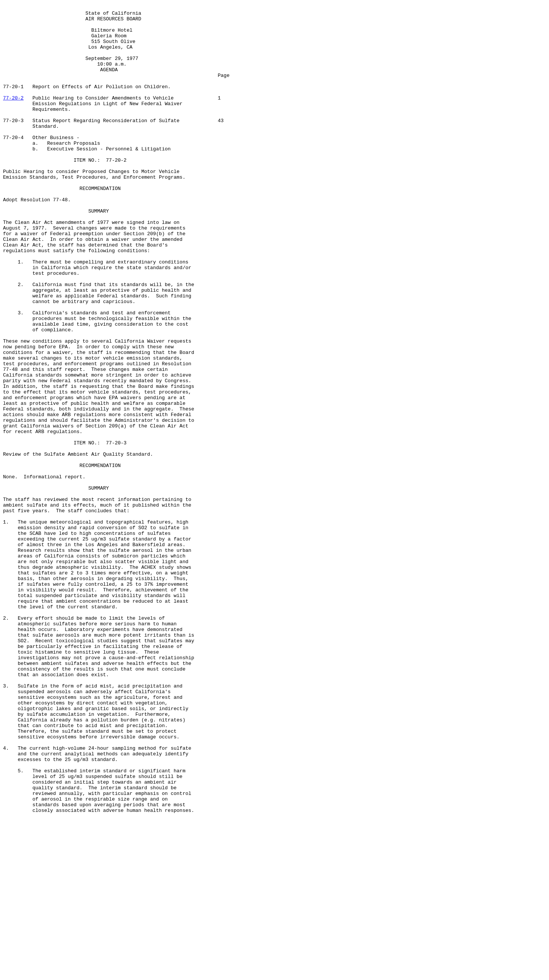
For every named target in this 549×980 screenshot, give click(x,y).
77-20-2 (13, 117)
